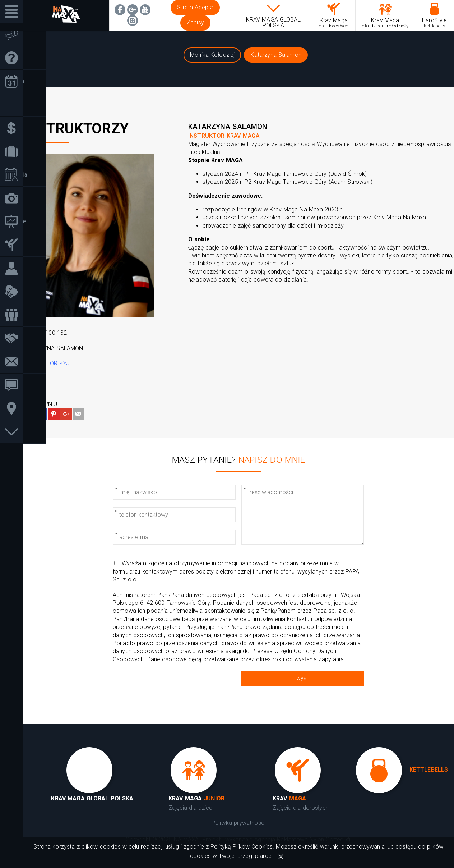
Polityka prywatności (238, 823)
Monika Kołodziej (212, 55)
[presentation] (174, 685)
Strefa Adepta (195, 7)
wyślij (303, 678)
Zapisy (195, 22)
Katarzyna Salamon (276, 55)
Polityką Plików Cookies (242, 847)
